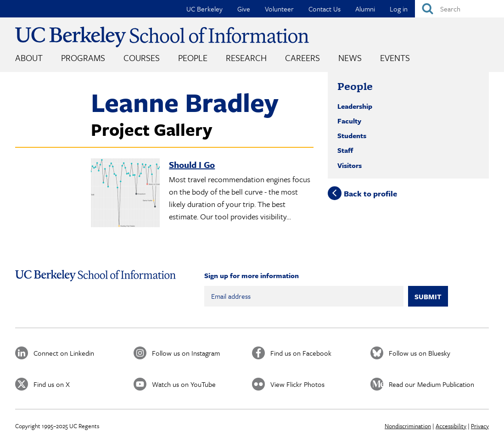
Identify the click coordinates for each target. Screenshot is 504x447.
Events (395, 58)
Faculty (349, 121)
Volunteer (279, 9)
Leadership (355, 106)
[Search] (459, 9)
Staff (345, 150)
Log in (399, 9)
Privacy (480, 426)
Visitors (350, 165)
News (350, 58)
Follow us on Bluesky (420, 353)
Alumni (365, 9)
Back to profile (370, 193)
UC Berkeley (204, 9)
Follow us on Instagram (186, 353)
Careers (302, 58)
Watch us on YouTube (184, 384)
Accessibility (451, 426)
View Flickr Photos (297, 384)
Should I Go (192, 165)
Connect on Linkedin (64, 353)
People (193, 58)
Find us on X (52, 384)
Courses (142, 58)
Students (352, 135)
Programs (83, 58)
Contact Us (325, 9)
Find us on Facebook (301, 353)
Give (244, 9)
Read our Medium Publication (431, 384)
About (29, 58)
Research (246, 58)
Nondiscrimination (408, 426)
